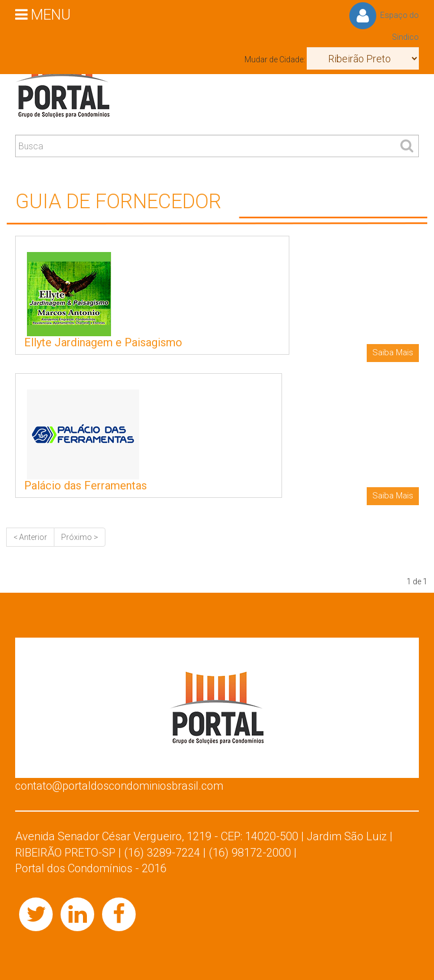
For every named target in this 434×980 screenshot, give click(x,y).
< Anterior (30, 537)
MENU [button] (43, 14)
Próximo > (80, 537)
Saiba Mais (393, 352)
